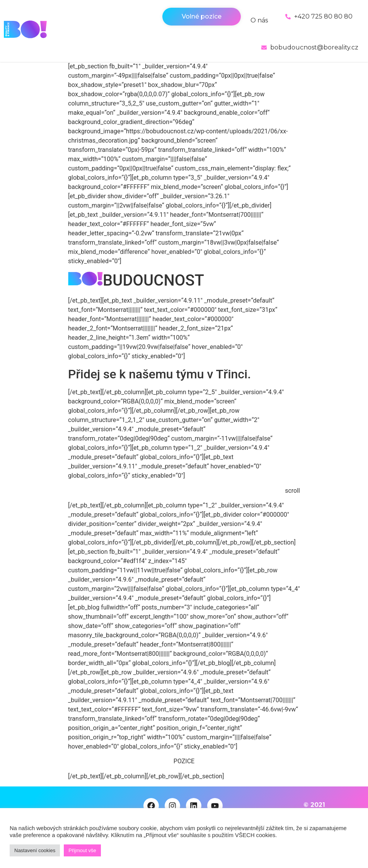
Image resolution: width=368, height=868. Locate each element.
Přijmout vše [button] (82, 850)
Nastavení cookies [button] (35, 850)
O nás (259, 20)
